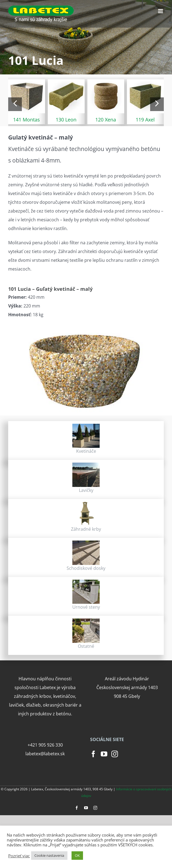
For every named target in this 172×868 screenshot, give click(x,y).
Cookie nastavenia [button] (49, 855)
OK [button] (77, 855)
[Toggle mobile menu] (161, 11)
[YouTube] (104, 754)
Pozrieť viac (19, 856)
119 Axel (145, 120)
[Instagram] (115, 754)
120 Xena (106, 120)
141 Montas (26, 120)
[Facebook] (93, 754)
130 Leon (66, 120)
